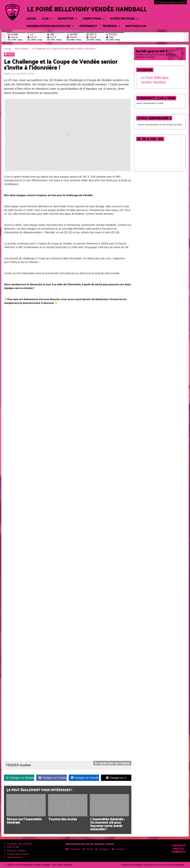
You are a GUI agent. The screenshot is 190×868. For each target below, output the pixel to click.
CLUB (47, 18)
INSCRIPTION (67, 18)
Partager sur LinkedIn (85, 778)
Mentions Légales (16, 850)
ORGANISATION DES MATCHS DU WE (50, 26)
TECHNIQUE (111, 26)
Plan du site (13, 847)
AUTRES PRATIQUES (124, 18)
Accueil (31, 18)
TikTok (88, 849)
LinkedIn (118, 849)
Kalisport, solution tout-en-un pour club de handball (159, 865)
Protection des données (20, 844)
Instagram (102, 849)
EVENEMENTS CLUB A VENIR (156, 98)
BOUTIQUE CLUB (136, 26)
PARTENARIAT (88, 26)
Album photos (14, 857)
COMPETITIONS (94, 18)
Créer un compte (177, 2)
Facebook (145, 70)
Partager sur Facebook (53, 778)
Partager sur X (116, 778)
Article (9, 54)
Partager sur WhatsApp (20, 778)
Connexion (161, 2)
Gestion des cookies (18, 854)
